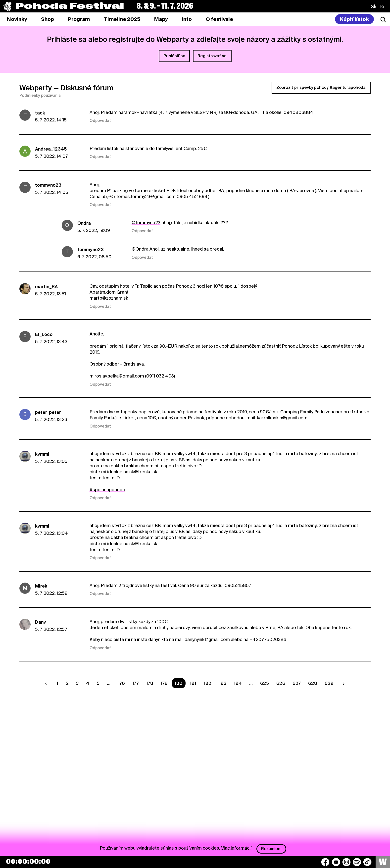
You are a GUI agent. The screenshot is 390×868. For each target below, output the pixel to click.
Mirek (41, 586)
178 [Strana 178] (150, 683)
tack (40, 113)
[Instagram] (346, 862)
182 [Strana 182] (208, 683)
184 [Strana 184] (238, 683)
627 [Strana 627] (297, 683)
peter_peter (48, 412)
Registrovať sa (212, 56)
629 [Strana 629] (329, 683)
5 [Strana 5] (98, 683)
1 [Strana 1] (57, 683)
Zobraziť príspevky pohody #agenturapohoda (321, 87)
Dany (41, 622)
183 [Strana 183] (223, 683)
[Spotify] (357, 862)
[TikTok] (367, 862)
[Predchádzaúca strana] (47, 683)
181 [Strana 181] (193, 683)
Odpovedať (100, 121)
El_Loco (44, 334)
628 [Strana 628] (313, 683)
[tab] (48, 19)
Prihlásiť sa (174, 56)
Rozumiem (271, 849)
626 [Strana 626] (281, 683)
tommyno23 (48, 185)
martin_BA (46, 287)
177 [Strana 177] (136, 683)
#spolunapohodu (107, 490)
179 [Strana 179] (164, 683)
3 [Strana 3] (77, 683)
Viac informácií (236, 848)
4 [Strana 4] (88, 683)
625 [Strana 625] (265, 683)
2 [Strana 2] (67, 683)
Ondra (84, 223)
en (383, 6)
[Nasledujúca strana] (343, 683)
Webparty (36, 88)
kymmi (42, 454)
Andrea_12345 (51, 149)
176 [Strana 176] (121, 683)
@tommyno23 (146, 223)
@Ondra (140, 249)
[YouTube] (336, 862)
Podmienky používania (40, 96)
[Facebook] (325, 862)
